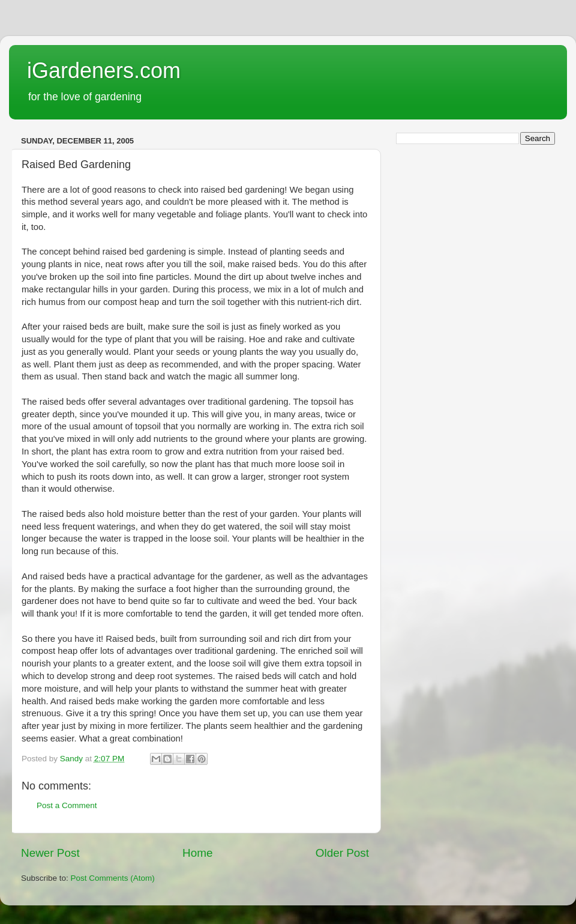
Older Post (342, 853)
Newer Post (50, 853)
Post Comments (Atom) (113, 878)
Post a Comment (67, 805)
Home (197, 853)
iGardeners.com (104, 71)
